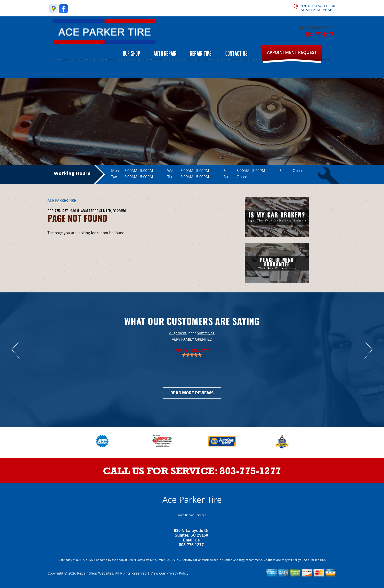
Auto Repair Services (192, 515)
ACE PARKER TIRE (62, 200)
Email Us (191, 540)
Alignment (178, 333)
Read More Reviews (192, 393)
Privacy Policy (177, 573)
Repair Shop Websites (95, 573)
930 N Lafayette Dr (84, 211)
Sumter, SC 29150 (113, 211)
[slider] (192, 355)
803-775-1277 (319, 34)
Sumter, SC (206, 333)
